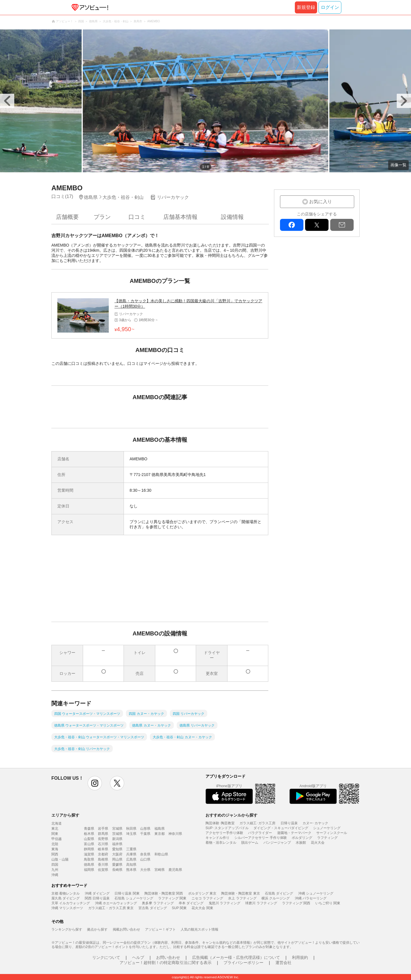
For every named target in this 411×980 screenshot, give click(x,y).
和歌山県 (161, 854)
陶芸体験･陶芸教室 (220, 823)
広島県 (131, 859)
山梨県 (89, 839)
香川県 (103, 865)
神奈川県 (175, 834)
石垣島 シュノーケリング (134, 898)
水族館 (301, 843)
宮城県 (117, 829)
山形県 (145, 829)
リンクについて (106, 957)
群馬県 (103, 834)
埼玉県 (131, 834)
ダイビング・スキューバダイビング (281, 828)
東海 (55, 849)
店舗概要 (67, 217)
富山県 (89, 844)
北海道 (57, 823)
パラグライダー (260, 833)
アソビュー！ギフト (160, 929)
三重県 (131, 849)
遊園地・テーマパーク (294, 833)
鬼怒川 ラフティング (224, 903)
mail (342, 225)
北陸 (55, 844)
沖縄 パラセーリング (311, 898)
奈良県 (145, 854)
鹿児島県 (175, 870)
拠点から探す (97, 929)
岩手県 (103, 829)
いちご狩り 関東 (328, 903)
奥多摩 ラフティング (158, 903)
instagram (95, 783)
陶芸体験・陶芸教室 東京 (240, 893)
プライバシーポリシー (243, 963)
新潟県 (117, 839)
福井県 (117, 844)
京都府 (103, 854)
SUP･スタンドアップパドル (227, 828)
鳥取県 (89, 859)
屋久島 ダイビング (66, 898)
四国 (55, 865)
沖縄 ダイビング (97, 893)
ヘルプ (138, 957)
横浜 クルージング (276, 898)
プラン (102, 217)
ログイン (330, 7)
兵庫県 (131, 854)
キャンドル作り (217, 838)
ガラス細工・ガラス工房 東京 (111, 908)
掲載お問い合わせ (126, 929)
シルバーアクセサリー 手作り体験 (260, 838)
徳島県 (89, 865)
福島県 (160, 829)
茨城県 (117, 834)
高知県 (131, 865)
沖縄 (55, 875)
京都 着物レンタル (66, 893)
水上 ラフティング (242, 898)
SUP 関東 (179, 908)
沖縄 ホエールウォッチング (116, 903)
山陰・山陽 (60, 859)
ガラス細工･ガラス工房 (257, 823)
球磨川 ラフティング (261, 903)
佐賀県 (103, 870)
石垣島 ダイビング (279, 893)
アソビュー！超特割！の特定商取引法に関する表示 (166, 963)
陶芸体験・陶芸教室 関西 (164, 893)
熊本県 (131, 870)
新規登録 (306, 7)
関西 (55, 854)
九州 (55, 870)
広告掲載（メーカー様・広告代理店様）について (236, 957)
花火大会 (318, 843)
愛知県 (117, 849)
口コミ (137, 217)
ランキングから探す (67, 929)
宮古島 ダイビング (153, 908)
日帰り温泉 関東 (127, 893)
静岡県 (89, 849)
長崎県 (117, 870)
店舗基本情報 (180, 217)
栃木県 (89, 834)
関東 (55, 834)
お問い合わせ (168, 957)
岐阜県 (103, 849)
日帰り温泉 (289, 823)
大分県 (145, 870)
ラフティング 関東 (172, 898)
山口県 (145, 859)
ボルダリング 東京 (202, 893)
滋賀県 (89, 854)
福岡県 (89, 870)
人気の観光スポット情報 (200, 929)
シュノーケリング (327, 828)
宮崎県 (160, 870)
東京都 (160, 834)
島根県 (103, 859)
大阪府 (117, 854)
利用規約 (300, 957)
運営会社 (283, 963)
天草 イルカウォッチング (71, 903)
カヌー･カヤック (315, 823)
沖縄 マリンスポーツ (67, 908)
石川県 (103, 844)
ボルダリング (302, 838)
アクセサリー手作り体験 (224, 833)
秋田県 (131, 829)
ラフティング (327, 838)
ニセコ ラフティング (207, 898)
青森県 (89, 829)
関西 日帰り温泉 (97, 898)
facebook (292, 225)
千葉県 (145, 834)
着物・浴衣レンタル (221, 843)
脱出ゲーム (250, 843)
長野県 (103, 839)
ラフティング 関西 (296, 903)
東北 (55, 829)
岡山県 (117, 859)
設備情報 (232, 217)
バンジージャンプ (277, 843)
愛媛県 (117, 865)
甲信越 (57, 839)
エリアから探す (65, 815)
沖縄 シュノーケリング (316, 893)
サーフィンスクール (332, 833)
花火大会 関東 (202, 908)
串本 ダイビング (191, 903)
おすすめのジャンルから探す (231, 815)
